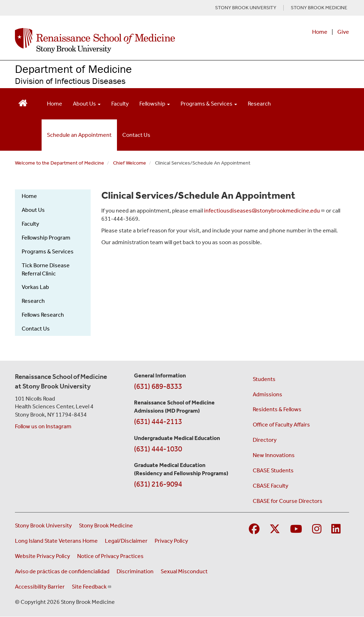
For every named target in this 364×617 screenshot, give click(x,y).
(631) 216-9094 (158, 484)
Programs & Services (48, 251)
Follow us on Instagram (43, 426)
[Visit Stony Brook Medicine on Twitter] (275, 529)
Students (264, 379)
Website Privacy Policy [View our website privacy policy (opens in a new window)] (42, 556)
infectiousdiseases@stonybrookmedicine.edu (264, 211)
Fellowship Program (46, 238)
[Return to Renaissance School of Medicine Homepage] (23, 102)
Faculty (120, 104)
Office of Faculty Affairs (281, 425)
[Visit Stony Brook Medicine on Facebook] (254, 529)
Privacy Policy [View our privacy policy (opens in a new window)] (171, 541)
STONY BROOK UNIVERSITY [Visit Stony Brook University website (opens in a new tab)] (246, 8)
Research (259, 104)
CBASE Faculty (271, 486)
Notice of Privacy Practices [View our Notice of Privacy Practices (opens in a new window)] (110, 556)
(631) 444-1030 (158, 449)
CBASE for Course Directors (288, 501)
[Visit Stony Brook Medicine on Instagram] (317, 529)
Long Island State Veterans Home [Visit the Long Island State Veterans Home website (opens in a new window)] (56, 541)
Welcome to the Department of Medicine (60, 163)
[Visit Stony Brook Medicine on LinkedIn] (336, 529)
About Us (33, 210)
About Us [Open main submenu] (87, 104)
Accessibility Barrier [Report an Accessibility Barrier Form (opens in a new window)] (40, 587)
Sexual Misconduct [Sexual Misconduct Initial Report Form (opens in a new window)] (184, 571)
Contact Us (136, 135)
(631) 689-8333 (158, 386)
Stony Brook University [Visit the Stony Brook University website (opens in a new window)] (43, 525)
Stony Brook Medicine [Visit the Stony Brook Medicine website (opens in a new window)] (106, 525)
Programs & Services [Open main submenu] (209, 104)
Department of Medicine (73, 69)
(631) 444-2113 (158, 422)
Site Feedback (92, 587)
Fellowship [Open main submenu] (155, 104)
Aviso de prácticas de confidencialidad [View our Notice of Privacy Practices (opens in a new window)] (62, 571)
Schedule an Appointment (79, 135)
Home (320, 32)
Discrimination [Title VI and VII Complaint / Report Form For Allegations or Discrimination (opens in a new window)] (135, 571)
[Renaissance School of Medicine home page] (121, 41)
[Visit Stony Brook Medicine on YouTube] (296, 529)
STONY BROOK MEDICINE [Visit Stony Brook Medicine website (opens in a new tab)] (319, 8)
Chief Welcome (130, 163)
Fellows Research (43, 315)
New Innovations (274, 455)
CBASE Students (273, 470)
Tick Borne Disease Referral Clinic (46, 269)
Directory (265, 440)
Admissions (267, 394)
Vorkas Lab (35, 287)
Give (343, 32)
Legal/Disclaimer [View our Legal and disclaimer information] (126, 541)
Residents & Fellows (277, 409)
